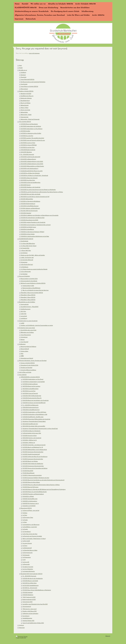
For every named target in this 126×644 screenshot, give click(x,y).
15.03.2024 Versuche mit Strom (30, 436)
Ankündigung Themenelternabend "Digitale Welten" (34, 422)
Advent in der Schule (25, 110)
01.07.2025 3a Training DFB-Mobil (29, 145)
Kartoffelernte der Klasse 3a (27, 96)
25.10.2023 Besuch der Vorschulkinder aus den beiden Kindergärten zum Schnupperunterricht (43, 480)
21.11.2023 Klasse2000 (28, 471)
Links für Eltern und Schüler (25, 372)
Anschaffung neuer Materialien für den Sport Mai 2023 (35, 604)
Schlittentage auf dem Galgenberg (30, 614)
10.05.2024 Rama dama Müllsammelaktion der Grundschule (36, 419)
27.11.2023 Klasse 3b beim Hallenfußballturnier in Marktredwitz (37, 590)
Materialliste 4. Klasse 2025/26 (28, 300)
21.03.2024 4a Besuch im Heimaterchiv (31, 431)
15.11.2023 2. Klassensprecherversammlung (32, 475)
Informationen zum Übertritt (27, 358)
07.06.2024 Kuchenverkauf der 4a (31, 408)
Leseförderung (24, 318)
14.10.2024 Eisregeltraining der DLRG (29, 220)
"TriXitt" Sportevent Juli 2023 (29, 597)
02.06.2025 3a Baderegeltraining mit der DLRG (32, 162)
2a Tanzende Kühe (25, 248)
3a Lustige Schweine (27, 543)
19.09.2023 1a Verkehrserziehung (30, 501)
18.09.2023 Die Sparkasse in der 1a (31, 504)
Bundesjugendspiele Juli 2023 (29, 600)
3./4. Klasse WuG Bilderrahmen (28, 244)
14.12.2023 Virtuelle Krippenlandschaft (31, 454)
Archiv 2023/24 (23, 375)
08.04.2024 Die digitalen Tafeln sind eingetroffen (34, 426)
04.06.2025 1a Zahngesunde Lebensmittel (30, 157)
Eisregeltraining (26, 616)
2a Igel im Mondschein (28, 569)
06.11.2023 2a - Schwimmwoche (30, 588)
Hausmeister (24, 77)
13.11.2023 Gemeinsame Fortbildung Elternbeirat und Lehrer (36, 478)
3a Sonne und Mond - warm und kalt (31, 511)
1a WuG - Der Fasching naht (27, 258)
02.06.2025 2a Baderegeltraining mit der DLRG (32, 164)
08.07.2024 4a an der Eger (29, 391)
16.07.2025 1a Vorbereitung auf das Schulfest (31, 133)
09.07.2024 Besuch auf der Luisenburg (31, 386)
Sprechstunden (24, 84)
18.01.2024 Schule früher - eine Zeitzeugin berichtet (34, 445)
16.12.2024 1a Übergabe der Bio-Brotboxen (30, 201)
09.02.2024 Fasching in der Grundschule (32, 438)
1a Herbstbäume (24, 267)
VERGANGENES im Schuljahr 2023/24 (30, 377)
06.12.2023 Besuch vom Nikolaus (30, 461)
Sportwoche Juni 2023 (27, 602)
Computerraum (24, 337)
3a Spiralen (25, 520)
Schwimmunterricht (27, 607)
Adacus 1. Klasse (25, 108)
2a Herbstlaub (24, 274)
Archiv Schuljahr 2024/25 (25, 122)
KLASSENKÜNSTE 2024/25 (26, 239)
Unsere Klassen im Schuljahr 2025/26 (29, 87)
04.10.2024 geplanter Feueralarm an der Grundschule (33, 222)
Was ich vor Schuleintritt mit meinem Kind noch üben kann (36, 290)
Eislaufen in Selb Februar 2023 (30, 611)
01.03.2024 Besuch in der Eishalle (30, 581)
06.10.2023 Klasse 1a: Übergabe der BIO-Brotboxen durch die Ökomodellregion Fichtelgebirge (44, 490)
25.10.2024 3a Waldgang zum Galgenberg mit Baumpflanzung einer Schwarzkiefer (40, 215)
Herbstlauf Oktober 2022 (28, 621)
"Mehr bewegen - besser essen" (30, 609)
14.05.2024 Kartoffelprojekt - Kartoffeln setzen (33, 417)
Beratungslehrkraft (25, 349)
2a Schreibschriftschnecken (29, 571)
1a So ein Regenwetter (26, 272)
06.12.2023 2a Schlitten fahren (30, 583)
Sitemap (26, 637)
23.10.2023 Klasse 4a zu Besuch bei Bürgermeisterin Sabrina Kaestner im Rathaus (41, 485)
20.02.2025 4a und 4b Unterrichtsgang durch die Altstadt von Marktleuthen (38, 190)
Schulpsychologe (24, 351)
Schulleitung (23, 73)
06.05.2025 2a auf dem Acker (28, 180)
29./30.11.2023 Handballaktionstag (31, 586)
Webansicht (108, 636)
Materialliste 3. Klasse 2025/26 (28, 297)
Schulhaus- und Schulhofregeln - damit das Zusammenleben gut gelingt (37, 326)
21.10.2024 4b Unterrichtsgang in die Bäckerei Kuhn (33, 218)
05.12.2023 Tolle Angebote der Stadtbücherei (33, 464)
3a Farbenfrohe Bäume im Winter (30, 550)
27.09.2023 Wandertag (28, 595)
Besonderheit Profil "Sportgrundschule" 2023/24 (32, 574)
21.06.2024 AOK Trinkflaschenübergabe (32, 396)
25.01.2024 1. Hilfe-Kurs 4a (29, 443)
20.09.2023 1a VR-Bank (28, 497)
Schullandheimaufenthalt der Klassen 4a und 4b (32, 171)
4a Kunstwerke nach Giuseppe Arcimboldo (32, 536)
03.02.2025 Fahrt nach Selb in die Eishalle (31, 194)
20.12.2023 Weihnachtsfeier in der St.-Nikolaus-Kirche (35, 450)
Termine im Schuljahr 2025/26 (28, 363)
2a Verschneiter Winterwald (27, 260)
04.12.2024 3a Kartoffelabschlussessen (30, 206)
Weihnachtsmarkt (25, 105)
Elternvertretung (24, 89)
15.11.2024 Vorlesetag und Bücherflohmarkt (30, 208)
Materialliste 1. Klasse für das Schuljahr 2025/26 (32, 293)
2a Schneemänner (27, 557)
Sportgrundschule (25, 304)
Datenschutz (22, 628)
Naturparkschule (25, 117)
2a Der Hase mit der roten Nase (30, 534)
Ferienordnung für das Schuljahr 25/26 (29, 365)
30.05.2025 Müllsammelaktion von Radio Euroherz (32, 166)
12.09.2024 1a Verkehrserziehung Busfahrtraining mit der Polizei (35, 236)
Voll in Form (23, 311)
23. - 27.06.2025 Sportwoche (27, 155)
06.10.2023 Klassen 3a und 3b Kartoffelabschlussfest (35, 492)
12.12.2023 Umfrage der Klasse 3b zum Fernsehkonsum (35, 457)
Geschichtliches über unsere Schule (29, 330)
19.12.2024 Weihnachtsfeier (27, 199)
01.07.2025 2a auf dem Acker (28, 148)
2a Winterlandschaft (27, 548)
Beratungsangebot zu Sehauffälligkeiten (31, 288)
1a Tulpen (25, 522)
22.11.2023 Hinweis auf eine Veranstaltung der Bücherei (35, 468)
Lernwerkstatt (24, 316)
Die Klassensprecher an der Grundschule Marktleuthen (33, 82)
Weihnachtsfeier (24, 112)
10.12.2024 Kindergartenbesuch (28, 204)
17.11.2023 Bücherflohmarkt (28, 473)
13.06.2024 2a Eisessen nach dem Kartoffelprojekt (34, 403)
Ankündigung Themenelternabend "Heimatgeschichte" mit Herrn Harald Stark (40, 429)
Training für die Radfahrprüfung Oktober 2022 (33, 623)
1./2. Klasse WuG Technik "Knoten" (29, 246)
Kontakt (21, 68)
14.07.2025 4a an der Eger (27, 136)
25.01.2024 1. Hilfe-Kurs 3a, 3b (30, 440)
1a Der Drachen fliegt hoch (27, 265)
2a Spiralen (25, 529)
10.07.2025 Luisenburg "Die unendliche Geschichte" (32, 138)
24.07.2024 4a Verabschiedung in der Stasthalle (34, 382)
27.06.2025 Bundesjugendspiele (28, 150)
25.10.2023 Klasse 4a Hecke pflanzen (31, 482)
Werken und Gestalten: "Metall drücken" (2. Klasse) (34, 539)
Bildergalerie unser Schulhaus (27, 333)
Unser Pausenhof (24, 342)
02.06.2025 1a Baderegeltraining (28, 159)
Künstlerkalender (24, 241)
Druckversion (20, 637)
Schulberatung (22, 344)
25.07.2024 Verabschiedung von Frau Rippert (33, 379)
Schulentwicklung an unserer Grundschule (28, 321)
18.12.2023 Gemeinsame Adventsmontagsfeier (33, 452)
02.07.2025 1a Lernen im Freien (28, 143)
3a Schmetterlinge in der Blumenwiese (31, 525)
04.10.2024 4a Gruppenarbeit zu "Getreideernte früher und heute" (36, 225)
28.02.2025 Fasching (26, 185)
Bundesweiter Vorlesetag (26, 98)
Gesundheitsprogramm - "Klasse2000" (30, 307)
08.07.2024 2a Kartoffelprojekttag (31, 389)
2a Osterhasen (24, 253)
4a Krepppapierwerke (28, 553)
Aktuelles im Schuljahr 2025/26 (26, 91)
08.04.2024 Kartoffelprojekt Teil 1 (30, 424)
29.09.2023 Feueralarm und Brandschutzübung (33, 494)
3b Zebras (25, 513)
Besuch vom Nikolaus (26, 103)
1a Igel (24, 560)
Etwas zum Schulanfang (24, 276)
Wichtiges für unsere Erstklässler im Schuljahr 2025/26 (33, 283)
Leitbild (22, 323)
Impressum (21, 625)
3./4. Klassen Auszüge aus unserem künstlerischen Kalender (34, 269)
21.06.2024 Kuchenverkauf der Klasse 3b (32, 398)
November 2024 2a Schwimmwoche (29, 211)
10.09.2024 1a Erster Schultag (28, 234)
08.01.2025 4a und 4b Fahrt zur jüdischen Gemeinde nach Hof (35, 197)
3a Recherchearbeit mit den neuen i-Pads (32, 433)
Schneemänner (24, 262)
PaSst (22, 354)
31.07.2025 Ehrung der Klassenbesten (29, 124)
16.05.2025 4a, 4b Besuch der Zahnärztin (30, 173)
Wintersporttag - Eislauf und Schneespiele (30, 119)
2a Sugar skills (26, 562)
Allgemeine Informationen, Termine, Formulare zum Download (33, 361)
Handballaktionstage (27, 618)
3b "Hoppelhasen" (27, 532)
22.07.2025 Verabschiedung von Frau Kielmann (32, 129)
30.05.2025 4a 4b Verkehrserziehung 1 (30, 169)
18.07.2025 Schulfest (25, 131)
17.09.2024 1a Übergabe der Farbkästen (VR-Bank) (32, 232)
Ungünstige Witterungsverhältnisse (28, 370)
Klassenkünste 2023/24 (26, 508)
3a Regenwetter (26, 564)
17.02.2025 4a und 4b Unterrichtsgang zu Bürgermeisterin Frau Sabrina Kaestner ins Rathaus (42, 192)
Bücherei (23, 340)
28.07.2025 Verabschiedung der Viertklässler (31, 126)
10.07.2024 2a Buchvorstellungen (30, 384)
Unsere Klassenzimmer (26, 335)
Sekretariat (23, 75)
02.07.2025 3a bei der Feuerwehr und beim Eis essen (33, 140)
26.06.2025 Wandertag (26, 152)
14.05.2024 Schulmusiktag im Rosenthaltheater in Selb (35, 415)
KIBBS (22, 356)
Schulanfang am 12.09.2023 (29, 506)
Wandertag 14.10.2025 (26, 94)
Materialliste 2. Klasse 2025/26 (28, 295)
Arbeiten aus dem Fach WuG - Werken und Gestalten (33, 255)
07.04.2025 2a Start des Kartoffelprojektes (31, 183)
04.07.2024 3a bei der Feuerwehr (30, 394)
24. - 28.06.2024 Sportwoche (29, 576)
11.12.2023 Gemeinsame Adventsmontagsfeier (33, 459)
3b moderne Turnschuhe (28, 567)
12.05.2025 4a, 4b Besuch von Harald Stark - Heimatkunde (34, 176)
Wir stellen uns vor (23, 70)
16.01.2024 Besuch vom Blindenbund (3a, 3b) (33, 447)
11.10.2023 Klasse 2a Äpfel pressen (30, 487)
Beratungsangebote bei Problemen (28, 347)
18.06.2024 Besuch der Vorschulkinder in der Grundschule (36, 401)
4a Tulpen (25, 515)
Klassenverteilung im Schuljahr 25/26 (29, 279)
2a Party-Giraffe (26, 541)
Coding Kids (24, 314)
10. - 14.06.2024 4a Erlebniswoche (30, 405)
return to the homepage (34, 53)
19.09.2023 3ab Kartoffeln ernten (30, 499)
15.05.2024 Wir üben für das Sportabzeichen (33, 579)
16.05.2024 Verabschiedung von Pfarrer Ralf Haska (34, 412)
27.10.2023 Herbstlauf (28, 593)
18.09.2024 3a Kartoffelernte (27, 229)
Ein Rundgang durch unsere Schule (27, 328)
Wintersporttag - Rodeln (26, 115)
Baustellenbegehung (25, 101)
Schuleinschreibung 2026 (28, 286)
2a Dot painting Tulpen (28, 518)
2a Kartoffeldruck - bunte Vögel (30, 527)
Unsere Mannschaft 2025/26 (28, 80)
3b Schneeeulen (26, 555)
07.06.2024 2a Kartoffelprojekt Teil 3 (31, 410)
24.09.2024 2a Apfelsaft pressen (28, 227)
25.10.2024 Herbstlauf (26, 213)
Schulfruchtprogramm (26, 309)
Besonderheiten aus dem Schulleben (27, 302)
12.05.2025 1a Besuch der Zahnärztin (29, 178)
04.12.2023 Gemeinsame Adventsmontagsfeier (33, 466)
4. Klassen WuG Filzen (26, 251)
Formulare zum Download (26, 368)
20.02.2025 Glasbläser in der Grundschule (31, 187)
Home (20, 66)
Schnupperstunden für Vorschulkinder (29, 281)
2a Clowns (25, 546)
